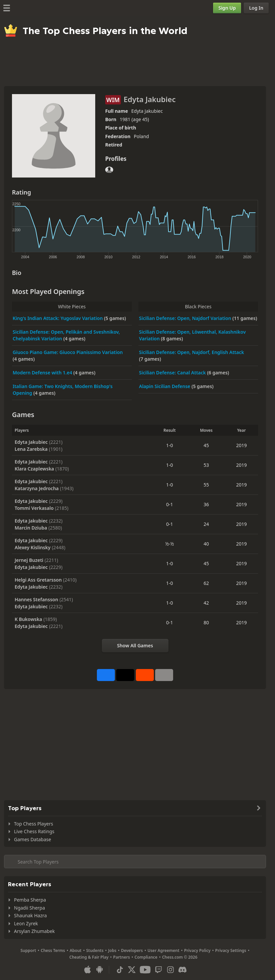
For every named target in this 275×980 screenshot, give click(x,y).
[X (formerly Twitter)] (132, 970)
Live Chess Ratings (34, 831)
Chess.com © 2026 (180, 957)
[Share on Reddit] (145, 675)
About (76, 950)
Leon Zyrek (26, 923)
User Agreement (163, 950)
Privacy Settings (231, 950)
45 (206, 445)
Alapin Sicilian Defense (165, 386)
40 (206, 544)
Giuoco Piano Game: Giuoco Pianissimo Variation (68, 352)
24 (206, 524)
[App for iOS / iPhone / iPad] (88, 970)
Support (28, 950)
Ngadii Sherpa (29, 908)
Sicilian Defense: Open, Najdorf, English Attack (192, 352)
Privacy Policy (197, 950)
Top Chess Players (33, 824)
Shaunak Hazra (30, 915)
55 (206, 485)
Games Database (32, 839)
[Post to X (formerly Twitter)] (125, 675)
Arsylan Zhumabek (34, 931)
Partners (122, 957)
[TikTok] (120, 970)
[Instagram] (170, 970)
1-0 (170, 445)
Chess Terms (53, 950)
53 (206, 465)
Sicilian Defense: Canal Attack (173, 373)
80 (206, 622)
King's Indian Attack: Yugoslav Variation (58, 318)
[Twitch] (158, 970)
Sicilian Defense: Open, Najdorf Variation (186, 318)
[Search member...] (135, 862)
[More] (164, 675)
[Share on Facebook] (106, 675)
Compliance (146, 957)
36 (206, 504)
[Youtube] (145, 970)
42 (206, 603)
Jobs (112, 950)
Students (95, 950)
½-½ (169, 544)
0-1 (170, 504)
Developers (132, 950)
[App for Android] (100, 970)
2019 (241, 445)
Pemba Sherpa (30, 900)
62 (206, 583)
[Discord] (182, 970)
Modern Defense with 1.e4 (43, 373)
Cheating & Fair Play (89, 957)
